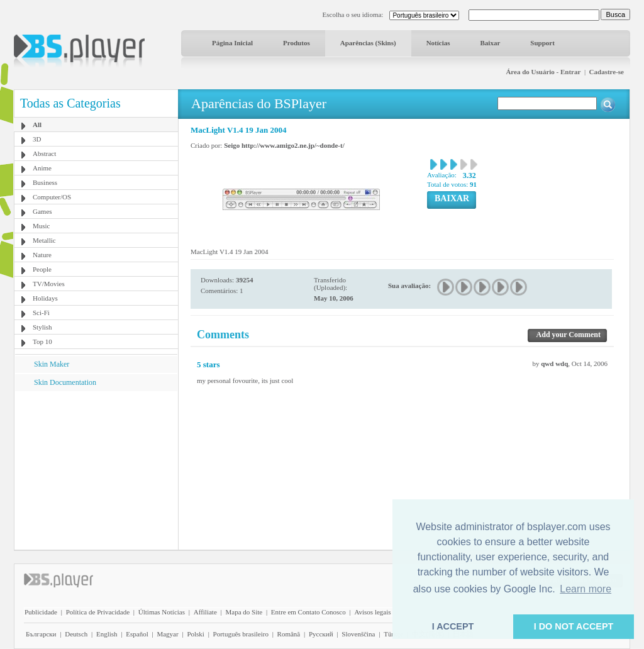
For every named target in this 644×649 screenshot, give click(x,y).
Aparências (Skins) (368, 43)
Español (137, 634)
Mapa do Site (244, 612)
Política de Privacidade (98, 612)
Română (289, 634)
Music (42, 226)
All (37, 125)
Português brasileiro (241, 634)
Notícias (438, 43)
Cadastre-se (607, 72)
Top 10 (42, 341)
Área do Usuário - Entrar (543, 72)
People (42, 269)
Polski (196, 634)
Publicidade (41, 612)
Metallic (44, 240)
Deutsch (76, 634)
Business (45, 182)
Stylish (42, 327)
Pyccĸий (321, 634)
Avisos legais (372, 612)
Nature (42, 255)
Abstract (44, 153)
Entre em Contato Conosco (308, 612)
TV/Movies (49, 284)
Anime (42, 168)
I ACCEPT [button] (453, 626)
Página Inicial (232, 43)
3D (37, 139)
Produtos (297, 43)
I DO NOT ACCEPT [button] (574, 626)
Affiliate (205, 612)
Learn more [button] (586, 589)
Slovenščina (358, 634)
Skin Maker (52, 364)
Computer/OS (52, 197)
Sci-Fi (41, 313)
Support (542, 43)
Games (42, 211)
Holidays (45, 298)
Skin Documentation (65, 382)
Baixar (491, 43)
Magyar (167, 634)
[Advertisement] (96, 470)
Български (41, 634)
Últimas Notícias (162, 612)
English (107, 634)
